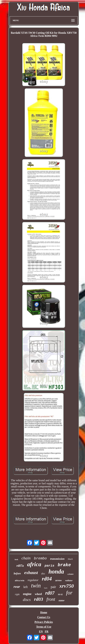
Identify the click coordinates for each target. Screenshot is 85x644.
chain (26, 558)
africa (34, 564)
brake (64, 565)
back (46, 588)
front (51, 599)
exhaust (31, 573)
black (70, 559)
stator (62, 600)
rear (17, 587)
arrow (58, 580)
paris (49, 566)
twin (36, 586)
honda (56, 572)
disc (43, 574)
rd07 (50, 593)
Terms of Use (44, 627)
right (17, 594)
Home (44, 612)
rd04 (47, 579)
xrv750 (67, 586)
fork (16, 559)
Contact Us (44, 617)
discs (27, 600)
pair (53, 587)
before (17, 573)
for (69, 593)
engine (27, 594)
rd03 (39, 599)
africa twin (20, 581)
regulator (33, 580)
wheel (38, 594)
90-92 (60, 594)
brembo (40, 558)
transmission (57, 559)
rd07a (20, 566)
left (26, 587)
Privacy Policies (44, 622)
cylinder (70, 574)
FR (47, 631)
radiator (69, 580)
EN (41, 631)
